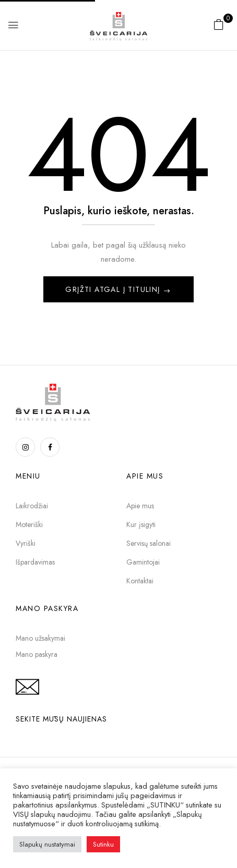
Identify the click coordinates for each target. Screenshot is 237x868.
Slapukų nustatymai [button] (47, 844)
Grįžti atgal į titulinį (114, 289)
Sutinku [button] (103, 844)
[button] (219, 25)
